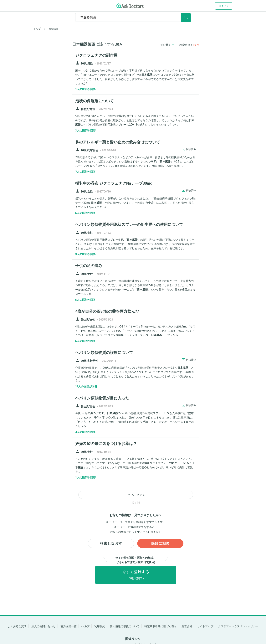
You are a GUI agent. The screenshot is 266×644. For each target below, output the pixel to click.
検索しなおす (111, 544)
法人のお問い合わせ (43, 626)
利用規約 (100, 626)
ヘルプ (85, 626)
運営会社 (187, 626)
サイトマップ (205, 626)
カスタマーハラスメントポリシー (238, 626)
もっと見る (136, 495)
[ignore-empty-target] (133, 17)
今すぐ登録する (136, 576)
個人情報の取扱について (125, 626)
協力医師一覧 (69, 626)
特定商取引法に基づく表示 (161, 626)
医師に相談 (160, 544)
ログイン (224, 6)
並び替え (168, 45)
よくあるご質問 (17, 626)
